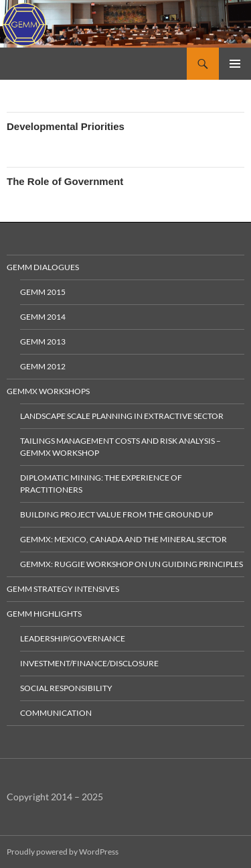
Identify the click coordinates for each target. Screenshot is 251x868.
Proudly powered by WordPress (63, 852)
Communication (56, 713)
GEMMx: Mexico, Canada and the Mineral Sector (123, 539)
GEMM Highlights (44, 614)
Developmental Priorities (66, 126)
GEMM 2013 (43, 342)
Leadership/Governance (73, 638)
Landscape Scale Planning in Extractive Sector (122, 416)
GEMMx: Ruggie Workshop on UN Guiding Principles (132, 564)
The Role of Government (65, 181)
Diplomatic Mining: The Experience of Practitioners (101, 484)
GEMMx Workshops (48, 391)
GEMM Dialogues (43, 267)
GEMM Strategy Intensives (63, 589)
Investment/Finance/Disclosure (89, 663)
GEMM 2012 (43, 366)
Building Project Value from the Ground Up (116, 514)
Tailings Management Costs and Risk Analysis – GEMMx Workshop (120, 447)
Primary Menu (235, 64)
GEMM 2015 (43, 292)
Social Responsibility (66, 688)
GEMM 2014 (43, 317)
